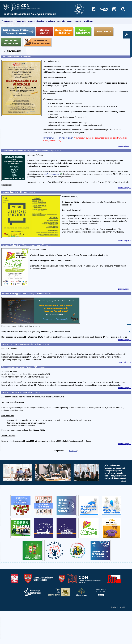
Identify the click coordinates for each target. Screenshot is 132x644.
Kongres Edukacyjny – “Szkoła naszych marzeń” (23, 245)
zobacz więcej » (124, 146)
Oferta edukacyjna (36, 21)
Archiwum (89, 21)
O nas (70, 21)
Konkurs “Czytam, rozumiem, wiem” (18, 392)
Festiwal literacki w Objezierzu (15, 192)
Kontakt (78, 21)
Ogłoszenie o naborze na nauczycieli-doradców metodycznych (29, 151)
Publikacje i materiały (56, 21)
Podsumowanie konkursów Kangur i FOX (20, 367)
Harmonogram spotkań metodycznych (58, 138)
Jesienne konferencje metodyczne (17, 57)
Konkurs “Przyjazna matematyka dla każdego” (22, 344)
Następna (73, 451)
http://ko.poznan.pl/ (51, 174)
